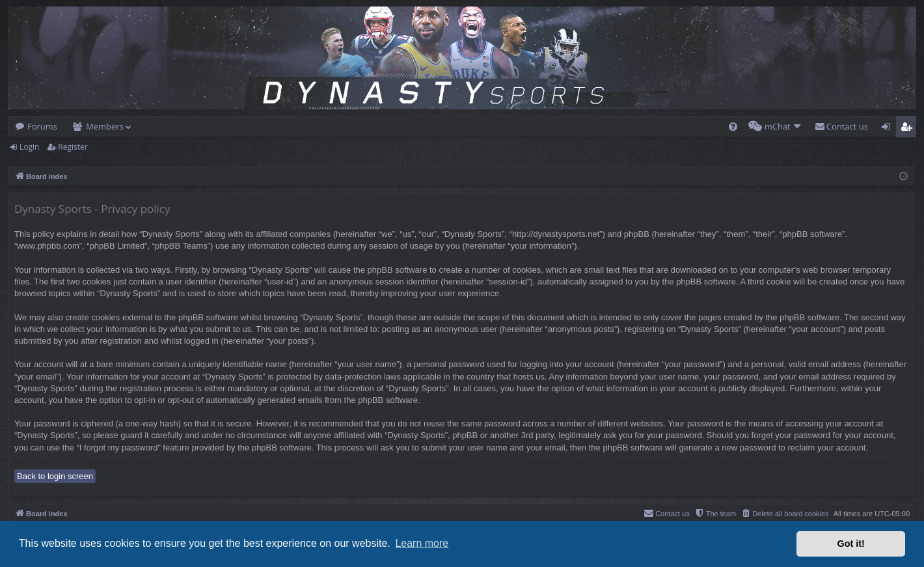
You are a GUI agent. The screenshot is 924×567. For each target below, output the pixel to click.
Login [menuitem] (889, 129)
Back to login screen (55, 476)
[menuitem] (733, 127)
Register (73, 147)
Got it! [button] (851, 544)
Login (29, 147)
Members (105, 126)
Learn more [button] (422, 543)
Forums (42, 126)
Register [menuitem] (909, 129)
